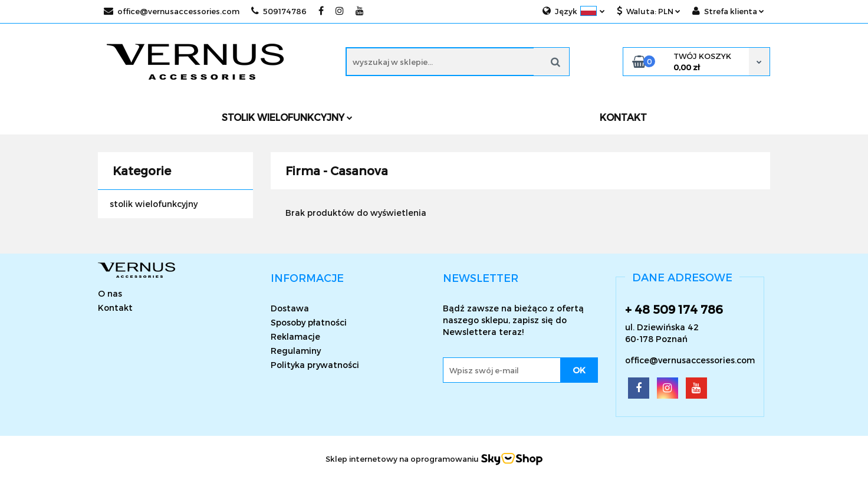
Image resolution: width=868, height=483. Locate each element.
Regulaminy (296, 351)
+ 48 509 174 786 (674, 309)
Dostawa (290, 308)
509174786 (279, 11)
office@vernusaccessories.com (172, 11)
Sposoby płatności (309, 322)
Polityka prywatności (315, 365)
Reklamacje (295, 336)
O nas (110, 293)
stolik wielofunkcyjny (154, 204)
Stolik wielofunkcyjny (287, 117)
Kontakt (115, 308)
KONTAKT (623, 117)
